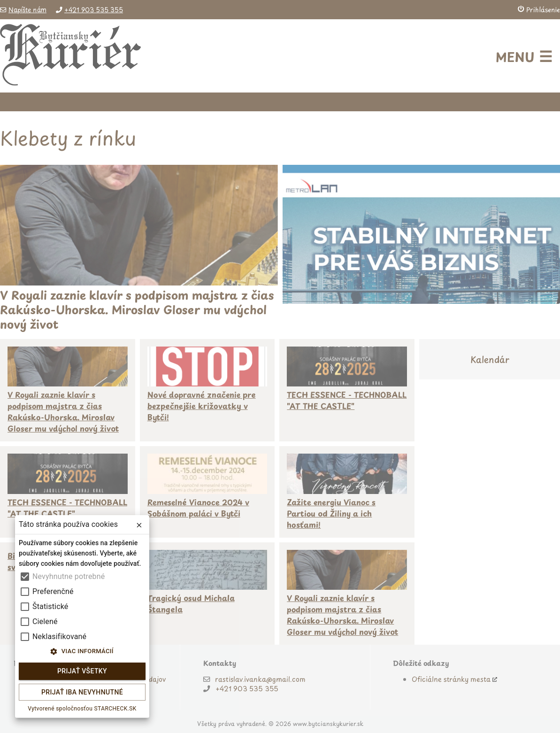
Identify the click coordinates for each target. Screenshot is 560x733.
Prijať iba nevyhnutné (82, 692)
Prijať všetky (82, 671)
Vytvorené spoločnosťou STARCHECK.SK (82, 709)
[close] (139, 525)
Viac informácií (82, 652)
